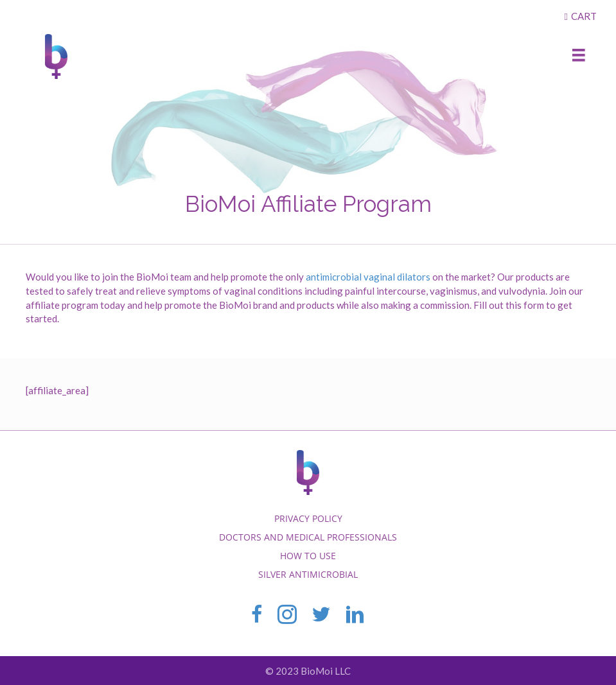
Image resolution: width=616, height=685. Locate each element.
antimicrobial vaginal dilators (368, 277)
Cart (584, 16)
